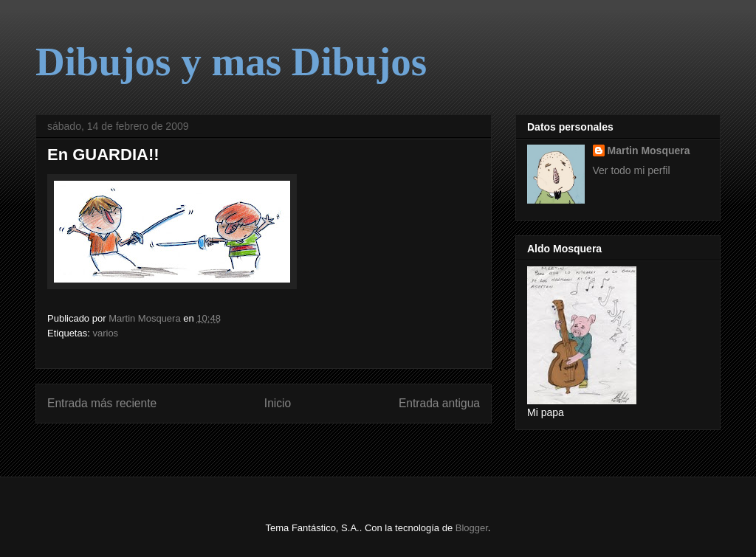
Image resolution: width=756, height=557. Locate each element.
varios (105, 333)
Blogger (472, 528)
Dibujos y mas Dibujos (231, 62)
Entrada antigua (439, 403)
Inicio (278, 403)
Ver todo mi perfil (632, 170)
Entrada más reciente (102, 403)
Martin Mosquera (649, 151)
